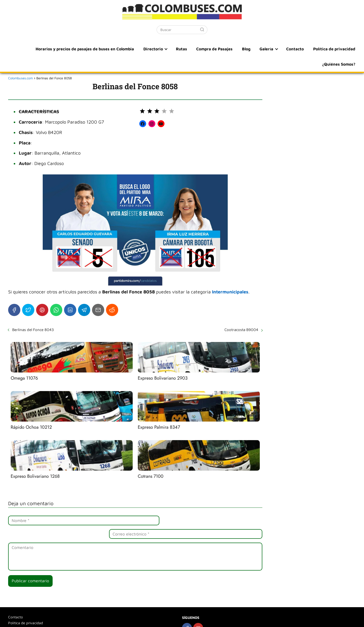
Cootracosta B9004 (241, 330)
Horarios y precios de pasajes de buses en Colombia (94, 49)
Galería (269, 49)
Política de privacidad (335, 49)
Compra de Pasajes (220, 49)
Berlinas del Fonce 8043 (33, 330)
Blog (251, 49)
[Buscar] (202, 29)
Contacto (297, 49)
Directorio (161, 49)
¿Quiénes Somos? (339, 64)
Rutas (188, 49)
